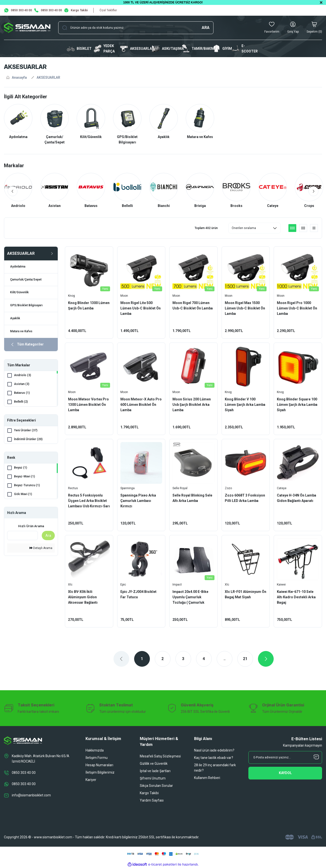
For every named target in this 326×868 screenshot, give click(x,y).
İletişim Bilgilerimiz (100, 772)
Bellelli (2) (21, 402)
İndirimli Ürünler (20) (28, 440)
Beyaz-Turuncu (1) (27, 486)
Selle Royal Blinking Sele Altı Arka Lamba (192, 498)
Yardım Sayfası (152, 800)
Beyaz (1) (21, 468)
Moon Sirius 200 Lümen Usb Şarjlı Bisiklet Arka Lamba (192, 405)
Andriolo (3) (22, 376)
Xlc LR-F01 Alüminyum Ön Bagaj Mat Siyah (246, 594)
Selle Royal (180, 488)
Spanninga (128, 488)
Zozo (228, 488)
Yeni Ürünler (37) (26, 431)
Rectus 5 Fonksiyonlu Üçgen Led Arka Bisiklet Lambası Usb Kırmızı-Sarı (89, 501)
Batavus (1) (22, 393)
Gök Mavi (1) (23, 495)
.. (225, 659)
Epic (123, 585)
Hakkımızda (95, 750)
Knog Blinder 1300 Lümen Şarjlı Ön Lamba (89, 306)
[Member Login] (293, 28)
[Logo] (27, 28)
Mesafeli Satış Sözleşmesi (160, 756)
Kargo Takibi (149, 793)
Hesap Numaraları (99, 765)
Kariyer (91, 780)
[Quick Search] (22, 536)
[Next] (313, 191)
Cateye (282, 488)
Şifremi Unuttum (153, 778)
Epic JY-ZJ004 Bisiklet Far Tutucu (138, 594)
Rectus (73, 488)
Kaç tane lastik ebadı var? (214, 758)
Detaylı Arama (41, 549)
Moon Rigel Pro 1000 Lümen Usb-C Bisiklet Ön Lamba (297, 308)
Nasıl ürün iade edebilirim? (214, 750)
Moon (124, 296)
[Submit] (285, 773)
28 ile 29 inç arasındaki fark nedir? (215, 768)
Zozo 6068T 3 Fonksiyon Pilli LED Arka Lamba (245, 498)
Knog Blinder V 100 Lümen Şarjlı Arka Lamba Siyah (245, 405)
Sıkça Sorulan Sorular (156, 786)
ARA (206, 28)
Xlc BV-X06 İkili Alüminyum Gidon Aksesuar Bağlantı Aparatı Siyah (83, 597)
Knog (71, 296)
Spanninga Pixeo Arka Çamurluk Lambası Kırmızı (138, 501)
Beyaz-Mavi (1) (24, 477)
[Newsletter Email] (285, 757)
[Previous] (13, 191)
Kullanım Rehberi (207, 778)
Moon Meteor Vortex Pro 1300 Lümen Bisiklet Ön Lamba (88, 405)
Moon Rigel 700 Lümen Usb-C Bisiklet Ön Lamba (193, 306)
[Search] (136, 28)
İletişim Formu (97, 758)
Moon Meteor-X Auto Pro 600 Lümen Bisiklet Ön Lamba (141, 405)
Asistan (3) (22, 384)
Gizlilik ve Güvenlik (154, 764)
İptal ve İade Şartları (155, 771)
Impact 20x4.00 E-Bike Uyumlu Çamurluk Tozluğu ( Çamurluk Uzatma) (190, 597)
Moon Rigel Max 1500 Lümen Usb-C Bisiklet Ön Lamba (245, 308)
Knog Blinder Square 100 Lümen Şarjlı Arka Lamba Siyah (297, 405)
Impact (177, 585)
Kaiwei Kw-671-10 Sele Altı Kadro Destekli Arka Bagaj (296, 597)
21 (245, 659)
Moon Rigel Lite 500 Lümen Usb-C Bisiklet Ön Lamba (141, 308)
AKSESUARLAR (48, 77)
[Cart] (314, 28)
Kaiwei (281, 585)
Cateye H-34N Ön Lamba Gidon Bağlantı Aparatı (297, 498)
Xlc (70, 585)
